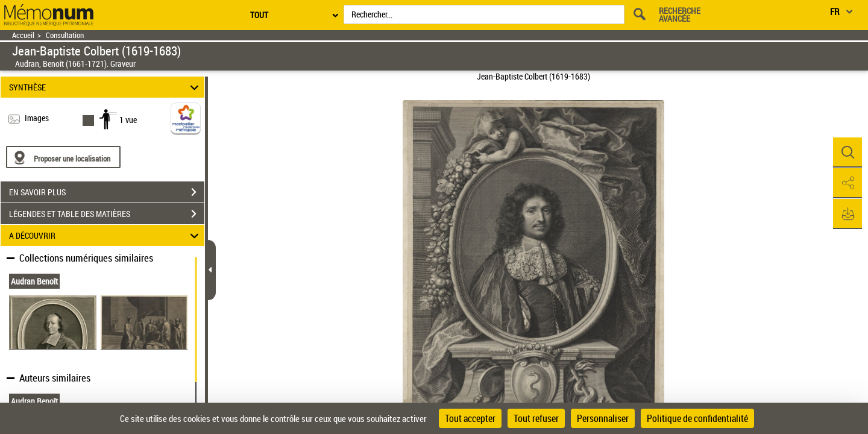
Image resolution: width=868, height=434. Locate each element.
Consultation (65, 35)
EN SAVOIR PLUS (107, 192)
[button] (847, 153)
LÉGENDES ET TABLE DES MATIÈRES (107, 214)
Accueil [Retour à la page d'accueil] (23, 35)
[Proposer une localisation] (63, 157)
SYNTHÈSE (106, 87)
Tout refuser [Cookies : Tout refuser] (536, 418)
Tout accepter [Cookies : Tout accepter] (470, 418)
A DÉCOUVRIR (106, 235)
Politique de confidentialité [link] (697, 418)
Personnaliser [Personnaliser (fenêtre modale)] (603, 418)
